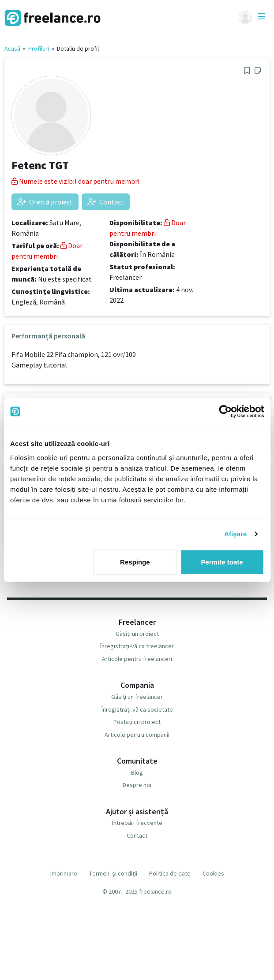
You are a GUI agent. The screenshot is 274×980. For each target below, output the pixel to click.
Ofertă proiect (45, 202)
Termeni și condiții (113, 873)
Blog (137, 772)
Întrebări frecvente (137, 823)
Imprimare (64, 873)
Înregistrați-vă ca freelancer (137, 646)
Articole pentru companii (137, 735)
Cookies (213, 873)
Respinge (135, 562)
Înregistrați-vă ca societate (137, 709)
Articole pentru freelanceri (137, 659)
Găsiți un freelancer (137, 697)
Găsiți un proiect (137, 634)
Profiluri (39, 48)
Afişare (236, 534)
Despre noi (137, 785)
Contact (106, 202)
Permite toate (222, 562)
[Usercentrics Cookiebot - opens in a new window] (225, 412)
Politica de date (170, 873)
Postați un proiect (137, 722)
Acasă (12, 48)
